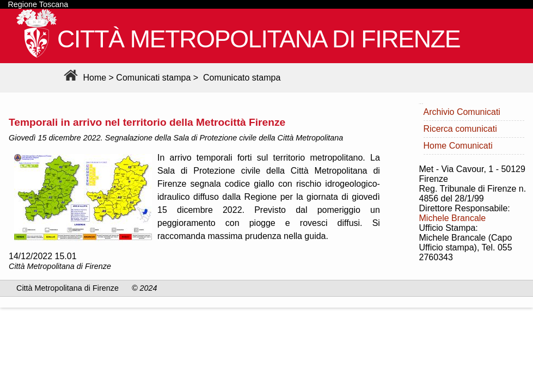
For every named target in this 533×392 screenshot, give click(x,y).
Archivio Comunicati (462, 112)
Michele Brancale (453, 218)
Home (84, 78)
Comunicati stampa (153, 78)
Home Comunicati (458, 146)
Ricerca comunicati (460, 129)
